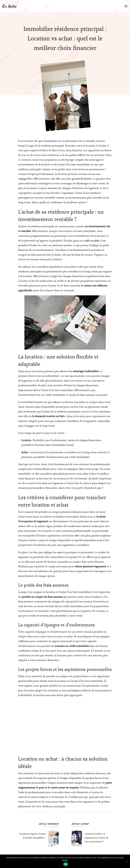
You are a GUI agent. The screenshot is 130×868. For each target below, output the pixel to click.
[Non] (127, 861)
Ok (66, 864)
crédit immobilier (91, 241)
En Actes (9, 6)
